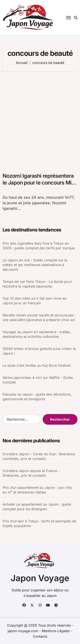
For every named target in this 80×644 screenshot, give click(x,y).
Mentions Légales (56, 631)
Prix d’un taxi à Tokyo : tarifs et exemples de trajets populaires (39, 523)
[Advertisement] (40, 120)
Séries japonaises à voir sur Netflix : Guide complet (38, 380)
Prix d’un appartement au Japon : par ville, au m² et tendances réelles (38, 490)
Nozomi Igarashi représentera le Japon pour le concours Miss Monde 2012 (40, 183)
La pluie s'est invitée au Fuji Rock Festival (37, 365)
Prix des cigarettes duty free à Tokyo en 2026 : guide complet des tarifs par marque (39, 246)
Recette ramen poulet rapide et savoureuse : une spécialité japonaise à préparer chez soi (39, 317)
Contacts (40, 636)
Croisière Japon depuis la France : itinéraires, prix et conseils (31, 473)
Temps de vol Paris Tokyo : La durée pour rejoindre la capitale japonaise (37, 284)
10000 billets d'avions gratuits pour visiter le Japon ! (39, 351)
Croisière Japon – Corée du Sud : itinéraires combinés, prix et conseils (39, 456)
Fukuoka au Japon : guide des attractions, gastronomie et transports (37, 397)
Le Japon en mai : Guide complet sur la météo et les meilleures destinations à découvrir (35, 265)
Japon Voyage (40, 578)
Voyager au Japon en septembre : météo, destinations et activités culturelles (37, 334)
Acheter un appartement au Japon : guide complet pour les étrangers (37, 507)
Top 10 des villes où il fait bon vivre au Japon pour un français (34, 301)
